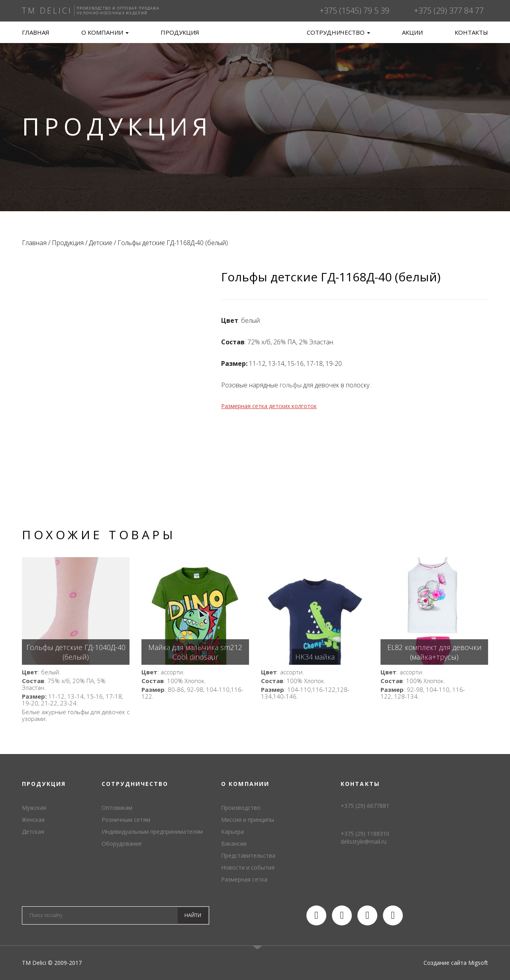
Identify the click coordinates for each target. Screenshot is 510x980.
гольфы (291, 385)
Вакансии (234, 844)
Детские (101, 243)
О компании (105, 32)
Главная (36, 32)
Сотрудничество (338, 32)
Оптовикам (117, 808)
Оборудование (122, 844)
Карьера (232, 832)
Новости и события (248, 867)
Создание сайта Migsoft (456, 963)
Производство (241, 808)
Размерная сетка (244, 879)
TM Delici (255, 40)
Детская (33, 832)
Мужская (34, 808)
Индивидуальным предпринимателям (152, 832)
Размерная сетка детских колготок (269, 406)
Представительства (248, 855)
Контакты (471, 32)
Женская (33, 820)
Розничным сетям (126, 820)
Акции (412, 32)
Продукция (180, 32)
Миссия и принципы (248, 820)
